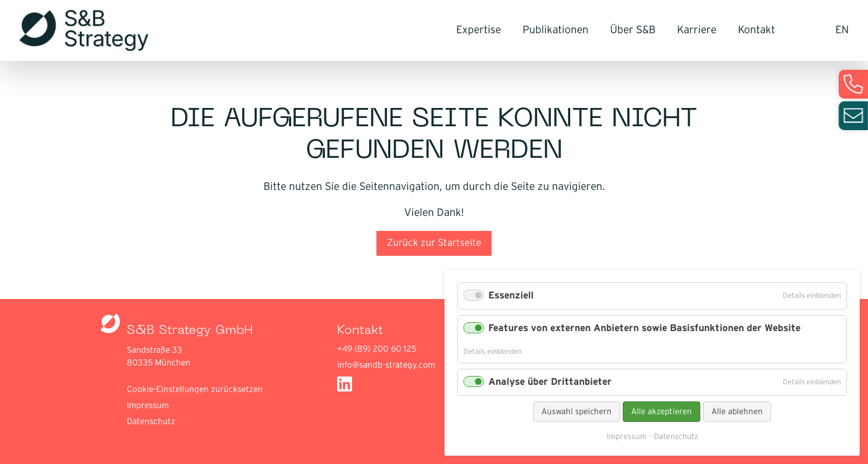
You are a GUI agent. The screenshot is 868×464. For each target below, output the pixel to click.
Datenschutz (151, 422)
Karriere (697, 30)
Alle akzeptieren (662, 412)
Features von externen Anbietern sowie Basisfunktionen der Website (644, 328)
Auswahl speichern (577, 412)
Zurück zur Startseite (434, 243)
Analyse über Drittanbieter (550, 382)
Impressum (148, 406)
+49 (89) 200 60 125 (377, 349)
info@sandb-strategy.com (386, 365)
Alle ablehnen (737, 412)
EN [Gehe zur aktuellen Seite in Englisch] (842, 30)
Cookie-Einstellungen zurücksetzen (195, 390)
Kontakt (756, 30)
